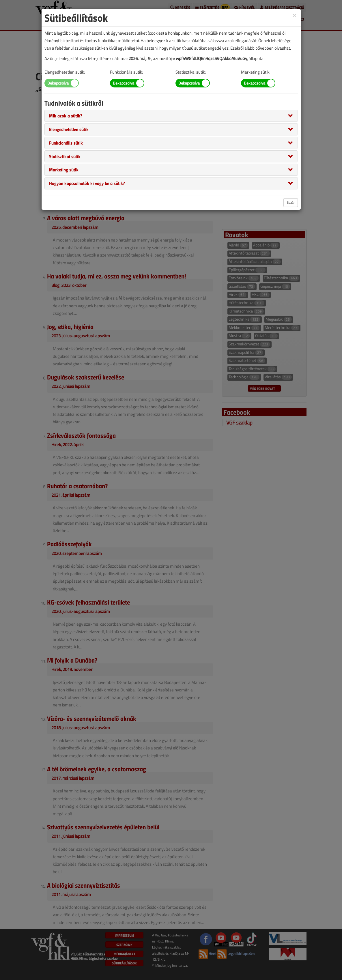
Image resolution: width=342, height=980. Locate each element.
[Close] (294, 15)
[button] (66, 115)
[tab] (171, 116)
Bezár (291, 202)
